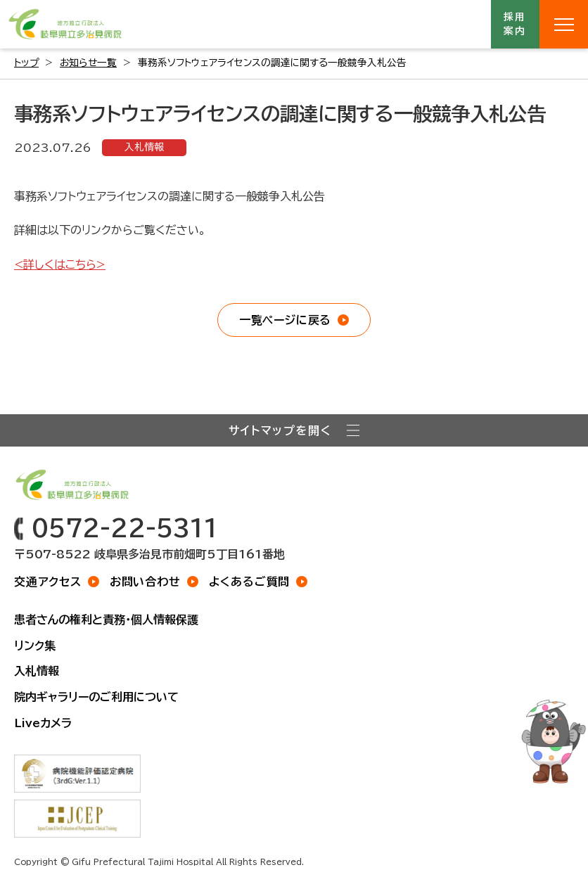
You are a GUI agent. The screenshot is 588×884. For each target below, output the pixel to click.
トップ (26, 63)
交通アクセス (48, 582)
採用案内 (516, 24)
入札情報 (144, 147)
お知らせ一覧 (88, 63)
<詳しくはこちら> (60, 264)
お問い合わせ (145, 582)
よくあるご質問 (250, 582)
